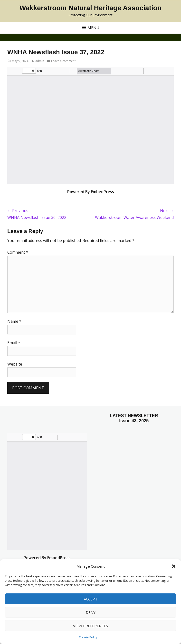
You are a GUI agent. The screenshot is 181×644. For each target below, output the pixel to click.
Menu (93, 28)
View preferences (90, 626)
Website (15, 364)
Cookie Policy (88, 637)
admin (40, 61)
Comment (18, 252)
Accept (91, 599)
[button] (174, 566)
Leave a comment (63, 61)
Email (14, 343)
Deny (91, 612)
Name (14, 321)
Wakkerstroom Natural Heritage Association (90, 8)
